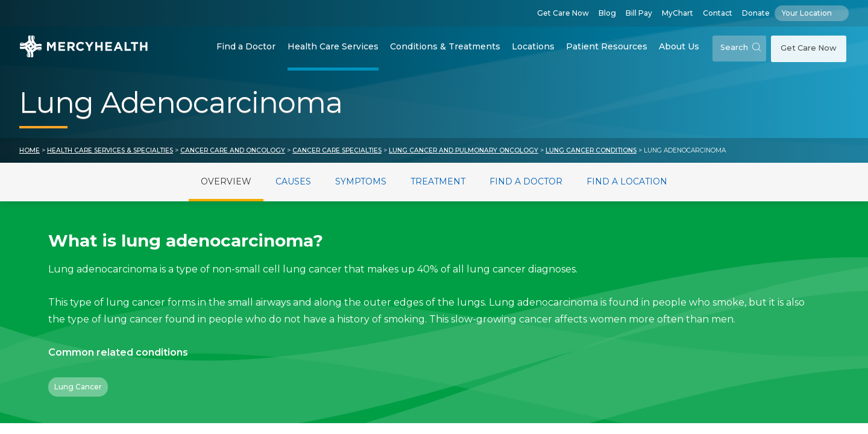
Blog (607, 13)
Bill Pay (639, 13)
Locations (533, 46)
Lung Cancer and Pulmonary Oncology (464, 150)
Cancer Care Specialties (337, 150)
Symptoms (361, 181)
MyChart (678, 13)
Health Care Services (333, 46)
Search (741, 47)
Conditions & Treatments (445, 46)
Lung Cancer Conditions (591, 150)
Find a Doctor (246, 46)
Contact (718, 13)
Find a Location (627, 181)
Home (30, 150)
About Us (679, 46)
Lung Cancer (78, 387)
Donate (756, 13)
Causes (293, 181)
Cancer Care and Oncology (233, 150)
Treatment (438, 181)
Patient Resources (607, 46)
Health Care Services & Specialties (110, 150)
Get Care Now (563, 13)
